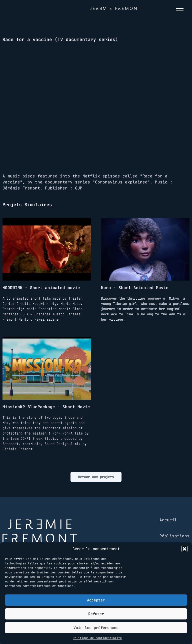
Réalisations (174, 536)
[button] (184, 549)
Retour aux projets (96, 477)
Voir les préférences (96, 628)
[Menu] (181, 10)
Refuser (96, 614)
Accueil (168, 520)
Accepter (96, 600)
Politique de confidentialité (97, 638)
